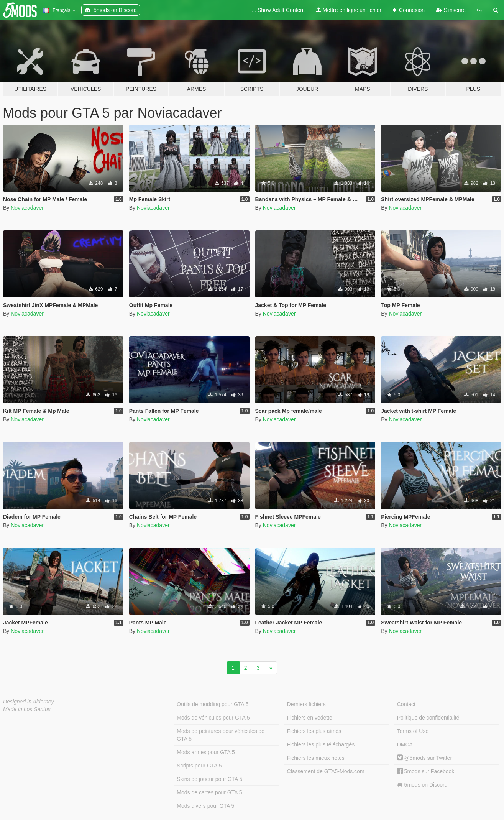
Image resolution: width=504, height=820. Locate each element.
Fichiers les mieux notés (316, 758)
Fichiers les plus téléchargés (321, 744)
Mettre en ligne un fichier (349, 10)
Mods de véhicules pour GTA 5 (213, 718)
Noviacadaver (27, 208)
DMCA (405, 744)
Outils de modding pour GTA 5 (213, 704)
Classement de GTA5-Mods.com (326, 771)
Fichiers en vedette (310, 718)
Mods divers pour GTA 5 (205, 806)
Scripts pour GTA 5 (199, 766)
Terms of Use (413, 731)
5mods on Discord (422, 785)
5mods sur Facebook (426, 771)
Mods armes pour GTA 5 (206, 752)
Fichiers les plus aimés (314, 731)
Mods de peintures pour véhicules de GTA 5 (221, 735)
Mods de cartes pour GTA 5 (209, 792)
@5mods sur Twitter (424, 758)
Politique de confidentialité (428, 718)
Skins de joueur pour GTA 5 (209, 779)
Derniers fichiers (306, 704)
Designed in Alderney (29, 702)
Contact (406, 704)
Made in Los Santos (27, 709)
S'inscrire (451, 10)
